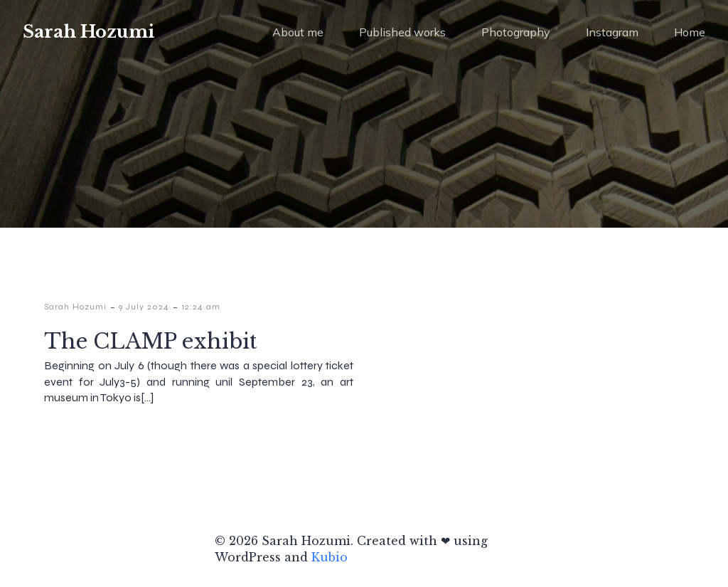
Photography (516, 32)
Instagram (612, 32)
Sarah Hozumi (75, 307)
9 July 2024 (144, 307)
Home (690, 32)
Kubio (330, 557)
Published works (402, 32)
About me (298, 32)
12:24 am (201, 307)
